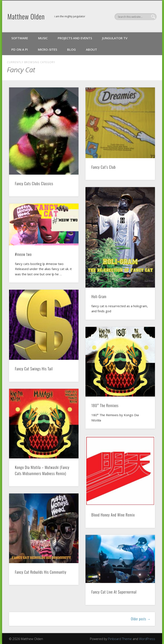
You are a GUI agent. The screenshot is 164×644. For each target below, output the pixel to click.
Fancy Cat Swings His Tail (34, 369)
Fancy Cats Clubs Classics (34, 183)
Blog (71, 49)
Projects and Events (75, 38)
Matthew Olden (26, 16)
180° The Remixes (105, 405)
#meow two (23, 254)
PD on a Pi (20, 49)
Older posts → (141, 619)
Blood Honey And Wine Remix (113, 515)
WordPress (147, 639)
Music (43, 38)
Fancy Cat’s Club (104, 167)
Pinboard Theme (120, 639)
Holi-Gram (99, 296)
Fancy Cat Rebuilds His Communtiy (41, 572)
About (91, 49)
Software (20, 38)
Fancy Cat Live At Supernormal (114, 592)
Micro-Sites (47, 49)
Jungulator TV (115, 38)
